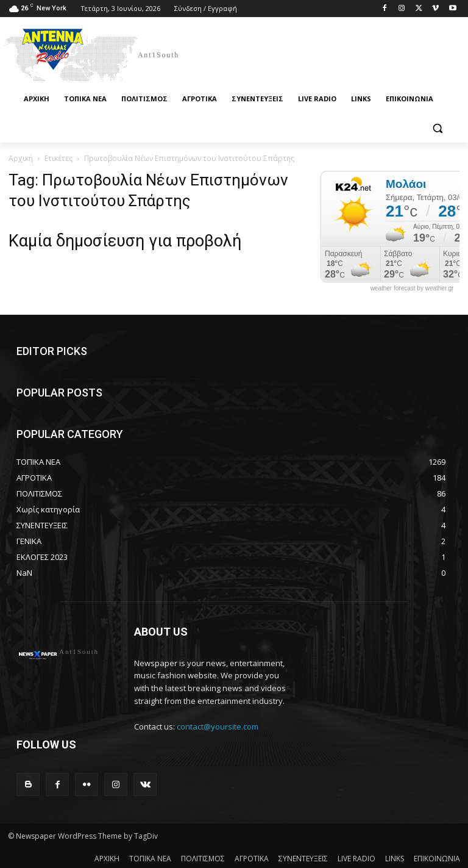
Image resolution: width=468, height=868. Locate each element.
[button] (437, 128)
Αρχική (21, 158)
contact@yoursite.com (218, 726)
